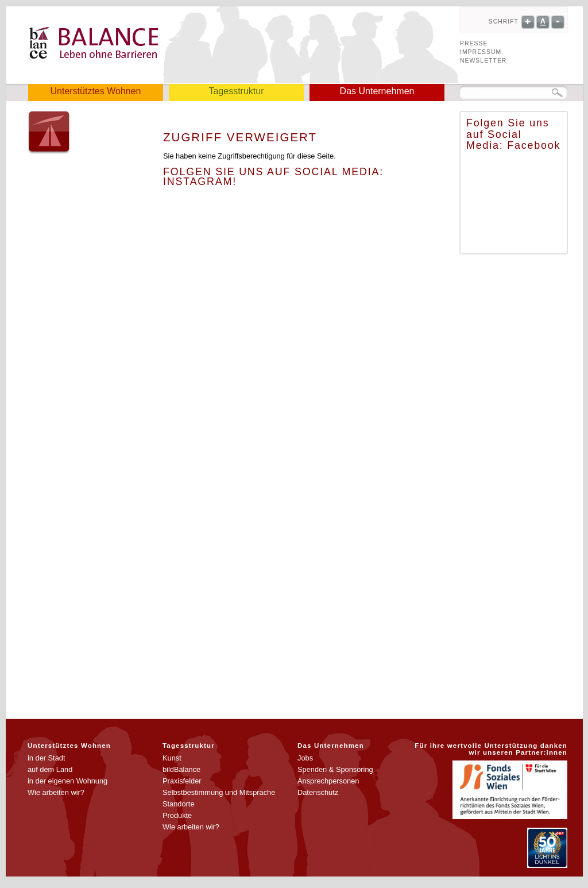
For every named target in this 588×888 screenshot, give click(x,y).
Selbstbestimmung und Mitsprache (219, 792)
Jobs (305, 758)
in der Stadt (46, 758)
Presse (474, 43)
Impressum (481, 52)
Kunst (172, 758)
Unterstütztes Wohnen (95, 91)
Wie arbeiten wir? (56, 792)
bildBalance (181, 769)
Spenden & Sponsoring (335, 769)
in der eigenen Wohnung (67, 781)
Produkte (177, 815)
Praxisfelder (182, 781)
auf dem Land (50, 769)
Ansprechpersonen (328, 781)
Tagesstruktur (236, 91)
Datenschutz (318, 792)
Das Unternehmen (377, 91)
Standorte (179, 804)
